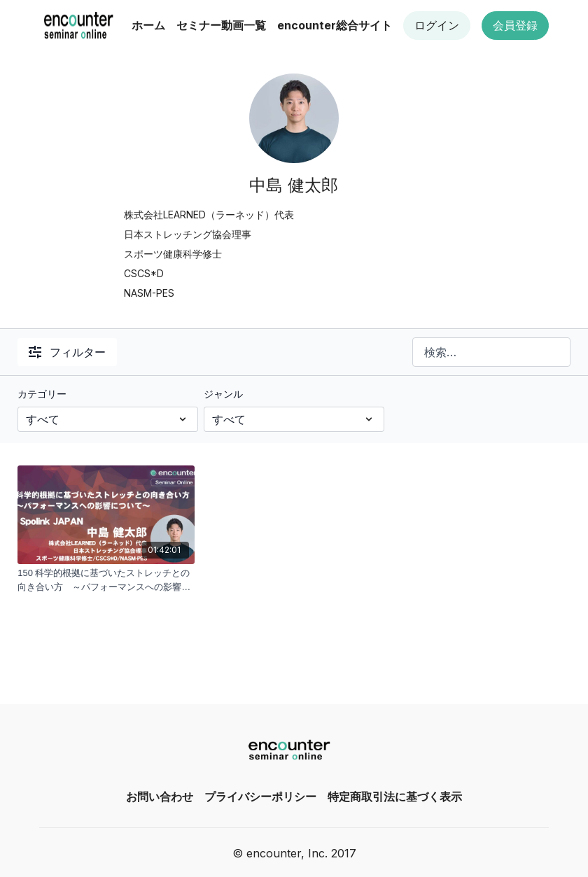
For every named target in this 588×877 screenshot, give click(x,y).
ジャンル (223, 394)
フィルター (67, 352)
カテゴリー (42, 394)
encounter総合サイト (335, 25)
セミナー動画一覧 (221, 25)
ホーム (148, 25)
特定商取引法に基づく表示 (395, 797)
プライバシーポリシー (260, 797)
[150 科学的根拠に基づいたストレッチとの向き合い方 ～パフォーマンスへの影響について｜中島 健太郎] (106, 580)
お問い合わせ (160, 797)
